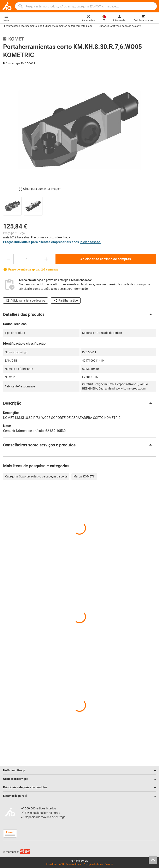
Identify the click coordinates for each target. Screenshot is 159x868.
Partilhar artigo (66, 301)
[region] (79, 206)
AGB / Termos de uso (70, 864)
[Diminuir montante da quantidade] (8, 259)
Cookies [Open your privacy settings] (109, 864)
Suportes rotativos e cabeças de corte (120, 26)
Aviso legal (52, 864)
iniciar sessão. (90, 242)
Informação (80, 289)
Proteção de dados (93, 864)
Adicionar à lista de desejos (25, 301)
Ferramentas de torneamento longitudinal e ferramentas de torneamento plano (48, 26)
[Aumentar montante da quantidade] (46, 259)
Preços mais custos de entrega (51, 237)
